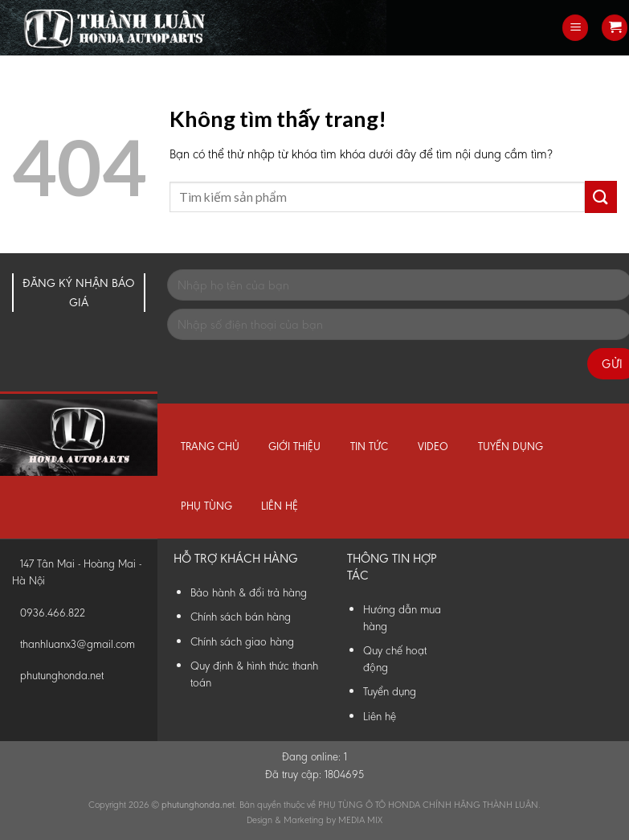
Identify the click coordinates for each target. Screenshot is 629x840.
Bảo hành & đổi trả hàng (249, 592)
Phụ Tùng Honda (4, 0)
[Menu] (575, 28)
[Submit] (601, 197)
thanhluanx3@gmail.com (78, 644)
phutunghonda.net (62, 676)
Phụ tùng (206, 506)
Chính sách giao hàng (242, 641)
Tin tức (369, 447)
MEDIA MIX (360, 820)
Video (433, 447)
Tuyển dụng (511, 447)
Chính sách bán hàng (241, 617)
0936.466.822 (53, 613)
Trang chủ (210, 447)
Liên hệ (280, 506)
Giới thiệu (294, 447)
